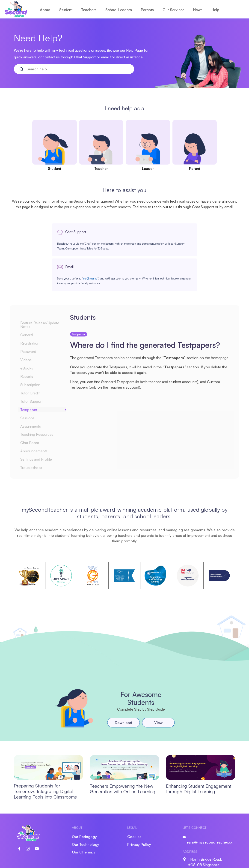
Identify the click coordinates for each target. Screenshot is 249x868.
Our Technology (86, 812)
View (158, 691)
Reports (30, 344)
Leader (148, 168)
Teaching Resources (40, 402)
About (45, 10)
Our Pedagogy (84, 805)
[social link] (22, 816)
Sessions (31, 386)
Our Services (173, 10)
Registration (33, 311)
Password (31, 319)
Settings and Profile (40, 427)
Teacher (101, 168)
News (198, 10)
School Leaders (119, 10)
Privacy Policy (139, 812)
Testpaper (32, 377)
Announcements (37, 419)
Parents (147, 10)
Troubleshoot (34, 436)
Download (123, 691)
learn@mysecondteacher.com (211, 810)
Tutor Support (35, 369)
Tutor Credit (33, 361)
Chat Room (33, 411)
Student (66, 10)
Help (215, 10)
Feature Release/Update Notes (43, 292)
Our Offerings (84, 820)
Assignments (34, 394)
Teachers (89, 10)
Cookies (134, 805)
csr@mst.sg (163, 254)
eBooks (29, 336)
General (30, 303)
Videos (29, 327)
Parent (195, 168)
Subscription (34, 352)
